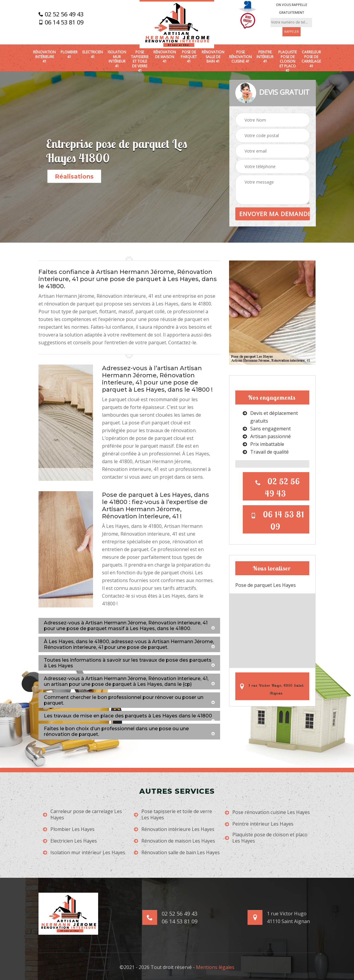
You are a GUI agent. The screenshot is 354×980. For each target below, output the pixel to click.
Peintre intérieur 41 (265, 57)
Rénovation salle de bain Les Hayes (177, 853)
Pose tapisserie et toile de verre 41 (140, 61)
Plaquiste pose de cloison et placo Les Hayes (266, 838)
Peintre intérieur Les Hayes (259, 824)
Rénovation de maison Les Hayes (174, 841)
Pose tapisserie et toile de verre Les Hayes (173, 815)
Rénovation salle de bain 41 (213, 57)
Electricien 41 (93, 54)
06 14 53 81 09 (61, 22)
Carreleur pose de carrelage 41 (311, 59)
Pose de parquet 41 (189, 57)
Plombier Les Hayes (69, 829)
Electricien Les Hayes (70, 841)
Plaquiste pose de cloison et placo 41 (287, 61)
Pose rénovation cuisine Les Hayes (267, 812)
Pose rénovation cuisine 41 (240, 57)
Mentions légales (215, 967)
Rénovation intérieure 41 (44, 57)
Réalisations (74, 176)
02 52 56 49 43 (61, 14)
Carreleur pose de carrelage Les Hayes (82, 815)
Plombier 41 (69, 54)
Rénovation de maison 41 (165, 57)
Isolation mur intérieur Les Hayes (84, 853)
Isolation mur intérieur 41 (117, 59)
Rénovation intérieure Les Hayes (174, 829)
